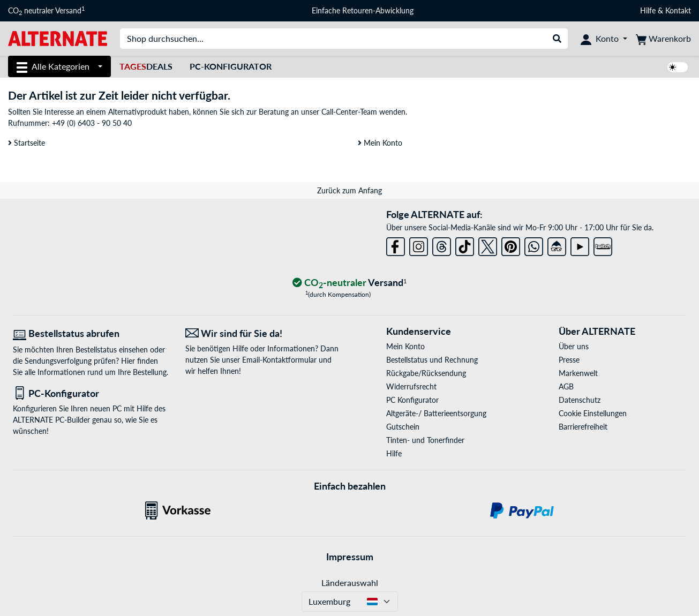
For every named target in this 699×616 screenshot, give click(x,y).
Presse (569, 360)
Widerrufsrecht (411, 386)
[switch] (678, 67)
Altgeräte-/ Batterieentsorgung (436, 413)
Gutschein (403, 427)
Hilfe (648, 10)
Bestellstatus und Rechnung (432, 360)
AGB (566, 386)
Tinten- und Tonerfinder (425, 440)
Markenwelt (578, 373)
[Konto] (604, 39)
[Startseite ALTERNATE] (58, 38)
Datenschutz (580, 400)
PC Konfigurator (412, 400)
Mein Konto (380, 143)
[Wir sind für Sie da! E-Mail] (264, 333)
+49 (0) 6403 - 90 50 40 (92, 123)
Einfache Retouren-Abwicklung (363, 10)
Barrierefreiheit (583, 427)
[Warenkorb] (663, 39)
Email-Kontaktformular (279, 360)
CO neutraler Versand (46, 11)
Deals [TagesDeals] (146, 66)
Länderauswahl (350, 583)
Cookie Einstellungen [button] (593, 413)
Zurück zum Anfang (349, 190)
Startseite (27, 143)
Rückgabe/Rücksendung (426, 373)
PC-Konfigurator (231, 66)
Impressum (350, 557)
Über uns (574, 346)
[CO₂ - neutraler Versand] (350, 283)
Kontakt (678, 10)
